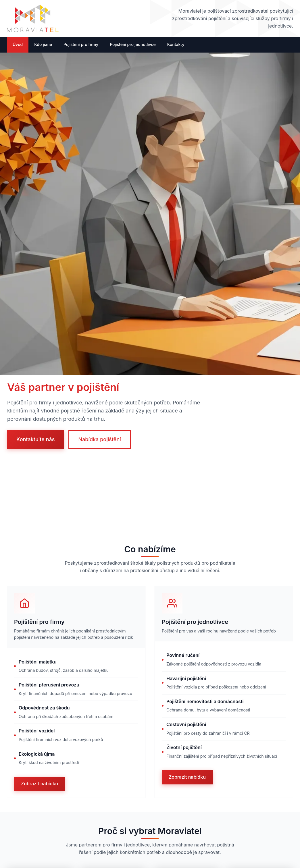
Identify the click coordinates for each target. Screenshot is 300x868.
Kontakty (176, 44)
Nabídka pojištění (99, 439)
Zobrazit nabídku (40, 784)
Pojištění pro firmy (81, 44)
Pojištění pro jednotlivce (133, 44)
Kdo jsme (43, 44)
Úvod (18, 44)
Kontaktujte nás (35, 439)
